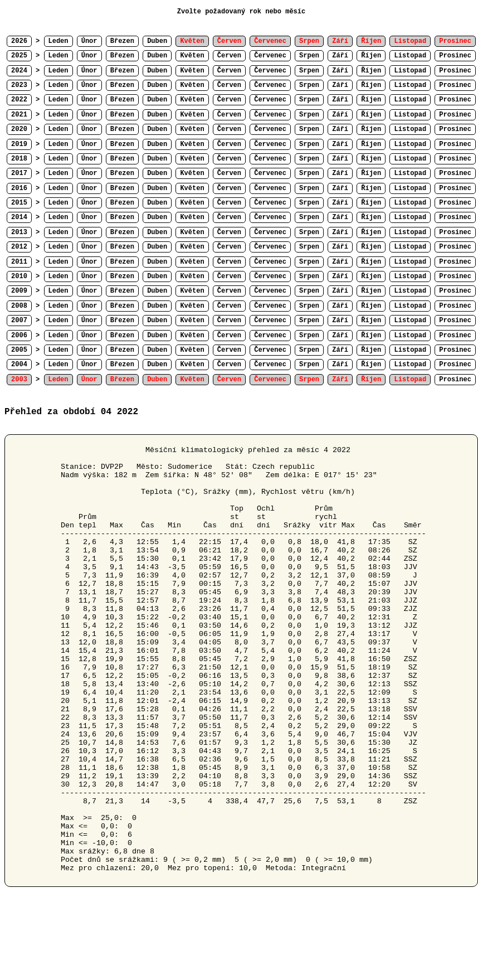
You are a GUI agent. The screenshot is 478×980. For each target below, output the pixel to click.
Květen (192, 56)
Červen (229, 56)
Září (340, 56)
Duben (157, 41)
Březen (122, 41)
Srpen (309, 56)
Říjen (371, 56)
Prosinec (455, 56)
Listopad (410, 56)
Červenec (270, 56)
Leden (58, 41)
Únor (89, 41)
